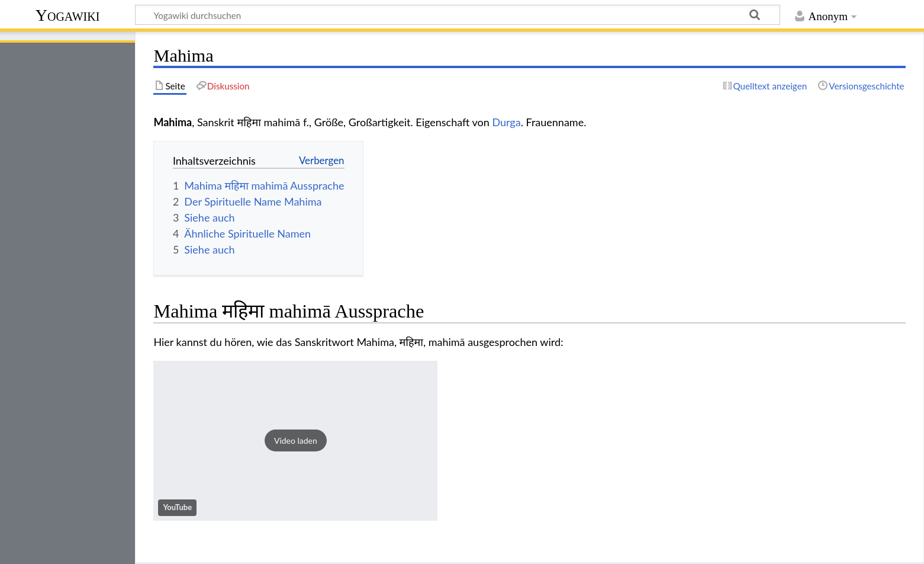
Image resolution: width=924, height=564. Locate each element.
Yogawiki (68, 15)
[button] (295, 441)
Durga (506, 122)
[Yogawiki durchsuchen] (458, 15)
